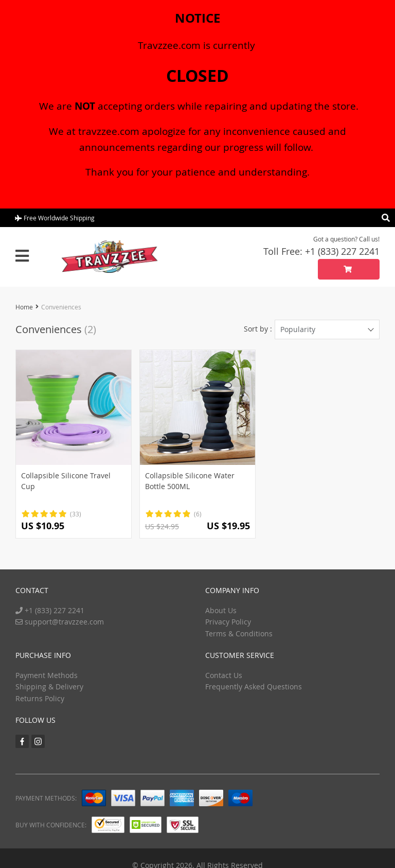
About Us (221, 610)
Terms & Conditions (239, 633)
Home (24, 307)
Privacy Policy (228, 622)
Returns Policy (40, 698)
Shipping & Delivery (49, 687)
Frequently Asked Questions (254, 687)
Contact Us (224, 675)
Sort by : (258, 329)
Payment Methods (47, 675)
